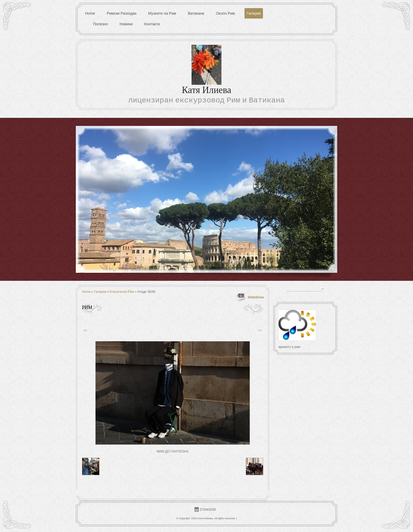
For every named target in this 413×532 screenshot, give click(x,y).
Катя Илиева (206, 91)
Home (90, 13)
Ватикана (196, 13)
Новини (126, 24)
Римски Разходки (122, 13)
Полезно (100, 24)
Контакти (152, 24)
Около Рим (225, 13)
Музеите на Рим (162, 13)
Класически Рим (122, 292)
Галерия (254, 13)
